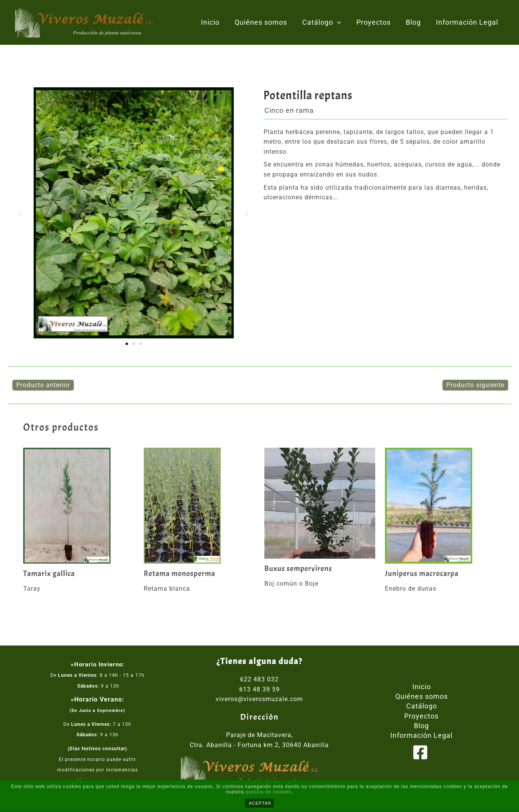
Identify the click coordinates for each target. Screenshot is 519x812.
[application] (341, 22)
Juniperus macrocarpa (422, 574)
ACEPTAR (260, 803)
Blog (415, 22)
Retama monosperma (180, 574)
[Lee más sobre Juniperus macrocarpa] (440, 506)
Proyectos (376, 22)
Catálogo (326, 22)
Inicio (216, 22)
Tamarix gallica (49, 574)
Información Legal (467, 22)
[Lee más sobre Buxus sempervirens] (320, 504)
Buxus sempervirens (299, 569)
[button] (20, 213)
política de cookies (269, 792)
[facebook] (422, 753)
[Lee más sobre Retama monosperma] (199, 506)
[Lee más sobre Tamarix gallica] (79, 506)
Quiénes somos (266, 22)
